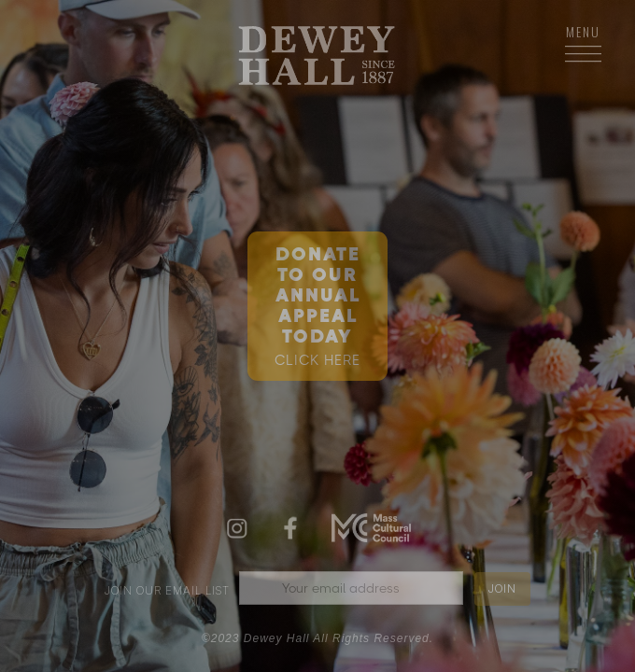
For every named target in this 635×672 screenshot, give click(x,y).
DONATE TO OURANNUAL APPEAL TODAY (317, 306)
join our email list (167, 590)
